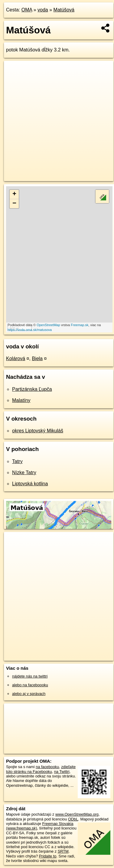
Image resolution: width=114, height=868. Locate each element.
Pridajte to (48, 856)
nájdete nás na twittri (30, 676)
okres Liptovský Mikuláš (38, 431)
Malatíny (21, 400)
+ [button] (14, 194)
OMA (27, 10)
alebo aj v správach (29, 694)
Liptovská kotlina (30, 484)
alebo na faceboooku (30, 685)
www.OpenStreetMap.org (77, 814)
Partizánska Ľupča (32, 389)
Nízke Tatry (24, 473)
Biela (37, 358)
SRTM (63, 851)
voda (43, 10)
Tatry (17, 461)
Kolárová (16, 358)
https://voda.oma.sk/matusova (30, 330)
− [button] (14, 204)
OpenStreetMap (48, 325)
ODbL (73, 819)
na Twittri (62, 772)
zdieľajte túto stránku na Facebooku (41, 769)
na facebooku (47, 767)
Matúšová (64, 10)
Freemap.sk (80, 325)
